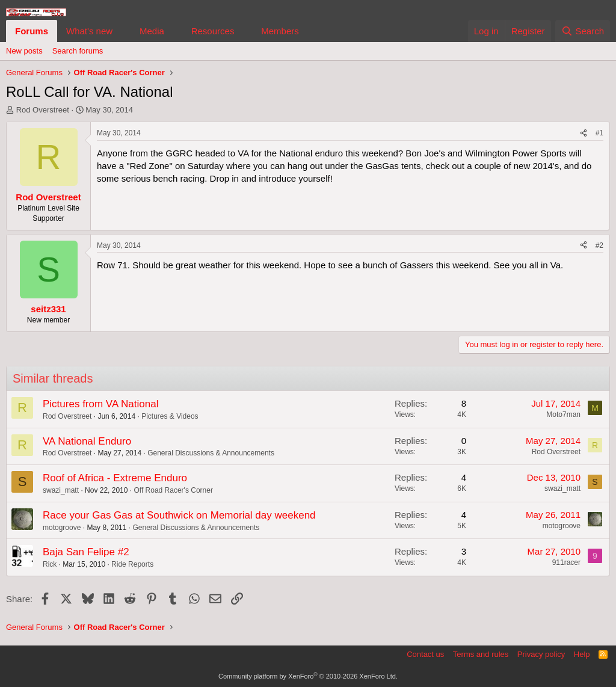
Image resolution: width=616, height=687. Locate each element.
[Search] (583, 31)
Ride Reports (132, 564)
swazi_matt (61, 490)
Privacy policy (541, 654)
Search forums (78, 51)
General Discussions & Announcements (211, 453)
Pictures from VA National (100, 404)
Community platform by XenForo (308, 676)
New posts (24, 51)
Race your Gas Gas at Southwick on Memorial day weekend (179, 515)
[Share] (584, 133)
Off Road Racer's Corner (173, 490)
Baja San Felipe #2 (86, 552)
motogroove (62, 528)
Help (582, 654)
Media (152, 31)
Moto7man (563, 414)
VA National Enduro (87, 441)
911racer (566, 562)
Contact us (425, 654)
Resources (213, 31)
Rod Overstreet (43, 110)
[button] (122, 31)
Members (280, 31)
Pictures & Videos (170, 416)
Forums (32, 31)
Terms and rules (481, 654)
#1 (599, 133)
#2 (599, 245)
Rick (50, 564)
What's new (89, 31)
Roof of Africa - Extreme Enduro (115, 478)
